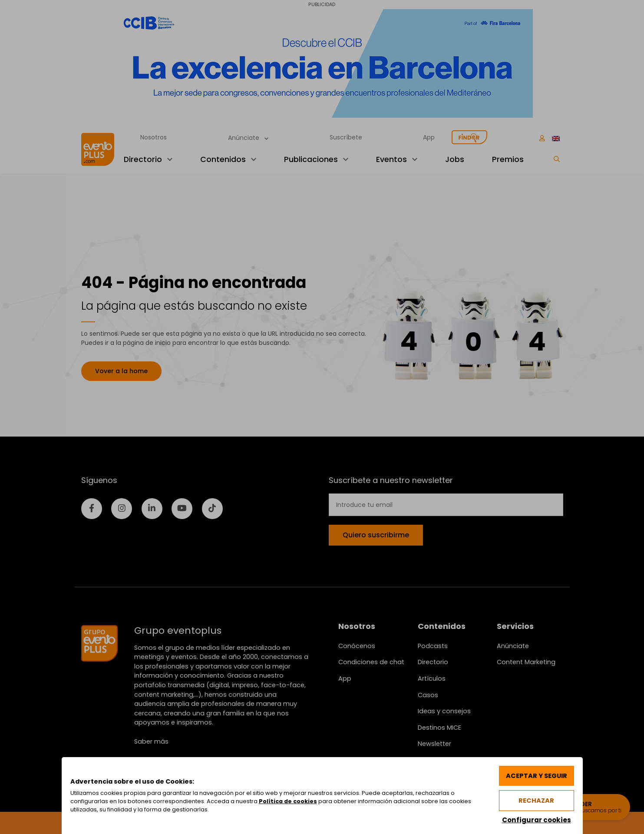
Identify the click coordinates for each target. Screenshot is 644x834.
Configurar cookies (537, 820)
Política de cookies (288, 801)
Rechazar (536, 801)
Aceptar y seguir (537, 776)
